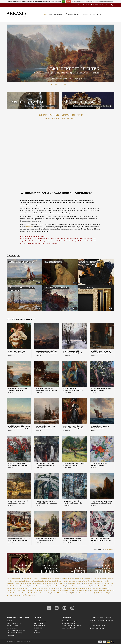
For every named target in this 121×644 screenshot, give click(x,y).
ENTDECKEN (94, 14)
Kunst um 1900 (104, 593)
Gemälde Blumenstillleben (104, 579)
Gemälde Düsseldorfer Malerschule (48, 581)
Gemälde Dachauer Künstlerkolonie (21, 581)
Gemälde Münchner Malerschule (79, 586)
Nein (69, 2)
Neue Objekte (39, 623)
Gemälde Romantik (100, 588)
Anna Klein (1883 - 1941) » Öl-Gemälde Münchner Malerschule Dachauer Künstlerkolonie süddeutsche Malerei (47, 390)
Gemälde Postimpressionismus (63, 588)
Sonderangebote (40, 626)
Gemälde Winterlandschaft (61, 593)
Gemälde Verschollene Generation (37, 593)
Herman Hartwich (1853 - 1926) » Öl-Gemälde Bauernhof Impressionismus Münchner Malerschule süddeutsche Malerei (74, 465)
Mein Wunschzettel (68, 628)
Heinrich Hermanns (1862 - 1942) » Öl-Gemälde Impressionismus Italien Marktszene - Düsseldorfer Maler (19, 540)
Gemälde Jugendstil (105, 583)
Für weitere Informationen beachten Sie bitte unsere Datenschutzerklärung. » (92, 2)
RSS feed (37, 633)
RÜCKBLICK (69, 14)
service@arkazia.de (99, 628)
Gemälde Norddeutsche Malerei (19, 588)
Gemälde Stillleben (80, 591)
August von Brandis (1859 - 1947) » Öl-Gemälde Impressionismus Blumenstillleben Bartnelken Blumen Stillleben (19, 465)
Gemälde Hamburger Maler (33, 583)
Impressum (10, 635)
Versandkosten (110, 549)
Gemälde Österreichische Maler (85, 593)
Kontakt (9, 621)
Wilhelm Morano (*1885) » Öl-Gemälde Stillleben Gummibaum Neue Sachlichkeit (46, 502)
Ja (64, 2)
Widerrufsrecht (12, 628)
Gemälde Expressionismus (73, 581)
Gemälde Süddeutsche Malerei (101, 591)
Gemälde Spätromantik (62, 591)
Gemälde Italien (90, 583)
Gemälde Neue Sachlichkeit (102, 586)
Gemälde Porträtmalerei (41, 588)
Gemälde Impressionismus (55, 583)
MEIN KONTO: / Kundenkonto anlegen (103, 5)
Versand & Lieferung (13, 626)
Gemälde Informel (74, 583)
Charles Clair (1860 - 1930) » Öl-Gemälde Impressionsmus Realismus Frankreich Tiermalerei (19, 502)
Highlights (29, 227)
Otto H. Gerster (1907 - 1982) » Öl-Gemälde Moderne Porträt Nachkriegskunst (73, 390)
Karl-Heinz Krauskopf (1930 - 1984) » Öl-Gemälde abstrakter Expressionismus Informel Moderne (101, 540)
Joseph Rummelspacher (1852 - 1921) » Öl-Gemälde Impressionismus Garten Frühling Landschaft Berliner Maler (102, 390)
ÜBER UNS (78, 14)
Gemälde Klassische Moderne (18, 586)
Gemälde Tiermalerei (15, 593)
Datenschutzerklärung (14, 633)
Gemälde (28, 579)
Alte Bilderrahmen (14, 579)
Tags (36, 630)
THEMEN (85, 14)
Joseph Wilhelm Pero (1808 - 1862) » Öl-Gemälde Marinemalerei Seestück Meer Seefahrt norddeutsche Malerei (101, 427)
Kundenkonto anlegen (69, 621)
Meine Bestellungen (69, 623)
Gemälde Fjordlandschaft (94, 581)
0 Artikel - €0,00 (84, 5)
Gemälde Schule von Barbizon (18, 591)
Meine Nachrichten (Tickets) (71, 626)
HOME (46, 14)
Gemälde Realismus (84, 588)
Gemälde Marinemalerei (40, 586)
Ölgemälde (30, 595)
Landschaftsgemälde (15, 595)
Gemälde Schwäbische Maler (41, 591)
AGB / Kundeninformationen (16, 630)
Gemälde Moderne (58, 586)
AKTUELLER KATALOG (56, 14)
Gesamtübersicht (40, 621)
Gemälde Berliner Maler (65, 579)
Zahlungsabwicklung (14, 623)
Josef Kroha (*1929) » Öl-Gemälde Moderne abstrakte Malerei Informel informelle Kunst (73, 502)
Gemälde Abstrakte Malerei (44, 579)
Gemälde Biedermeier (84, 579)
